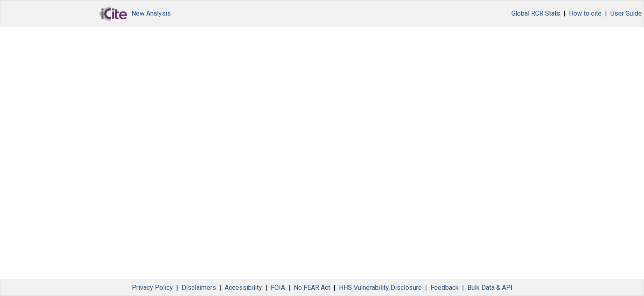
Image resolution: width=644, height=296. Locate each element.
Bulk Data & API (490, 288)
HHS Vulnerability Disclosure (380, 288)
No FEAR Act (312, 288)
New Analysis (151, 13)
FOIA (278, 288)
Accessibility (243, 288)
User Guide (626, 13)
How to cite (585, 13)
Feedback (445, 288)
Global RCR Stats (536, 13)
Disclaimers (199, 288)
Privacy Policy (152, 288)
